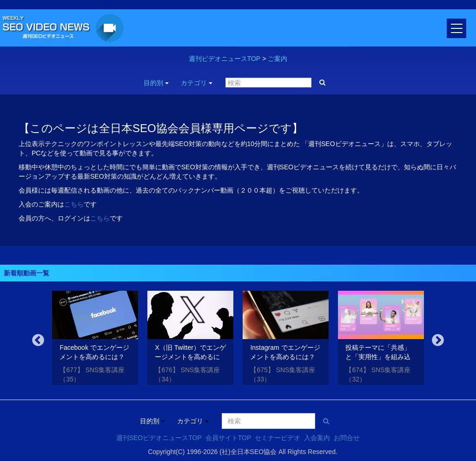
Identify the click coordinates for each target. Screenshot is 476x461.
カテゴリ (197, 83)
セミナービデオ (278, 438)
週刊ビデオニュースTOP (225, 59)
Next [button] (438, 341)
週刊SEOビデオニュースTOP (159, 438)
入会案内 (317, 438)
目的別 (156, 83)
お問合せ (347, 438)
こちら (74, 204)
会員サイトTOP (228, 438)
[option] (95, 339)
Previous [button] (38, 341)
